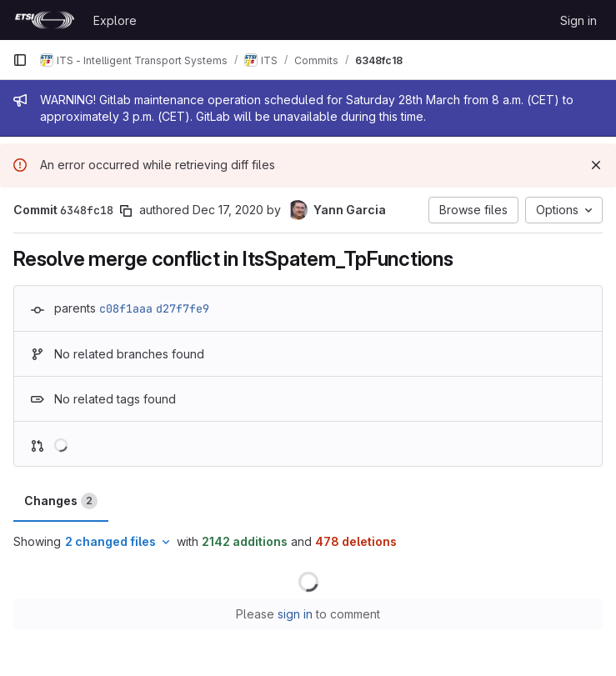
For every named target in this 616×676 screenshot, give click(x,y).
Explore (115, 20)
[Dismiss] (596, 165)
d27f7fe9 (183, 308)
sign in (295, 614)
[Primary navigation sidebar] (20, 60)
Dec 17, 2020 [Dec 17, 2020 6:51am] (228, 210)
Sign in (578, 20)
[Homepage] (45, 20)
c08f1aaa (126, 308)
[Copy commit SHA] (126, 211)
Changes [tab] (61, 501)
